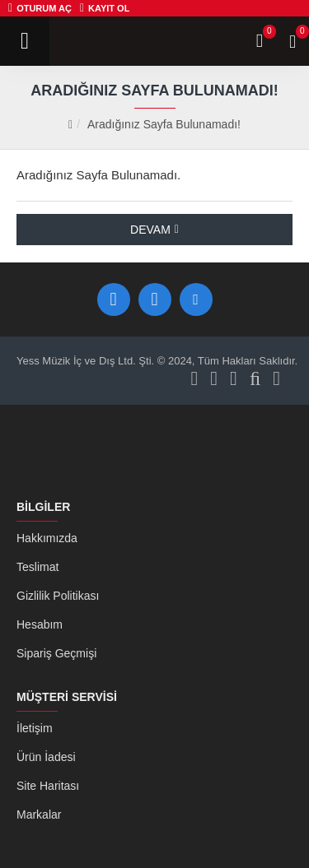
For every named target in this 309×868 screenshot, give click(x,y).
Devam (150, 230)
